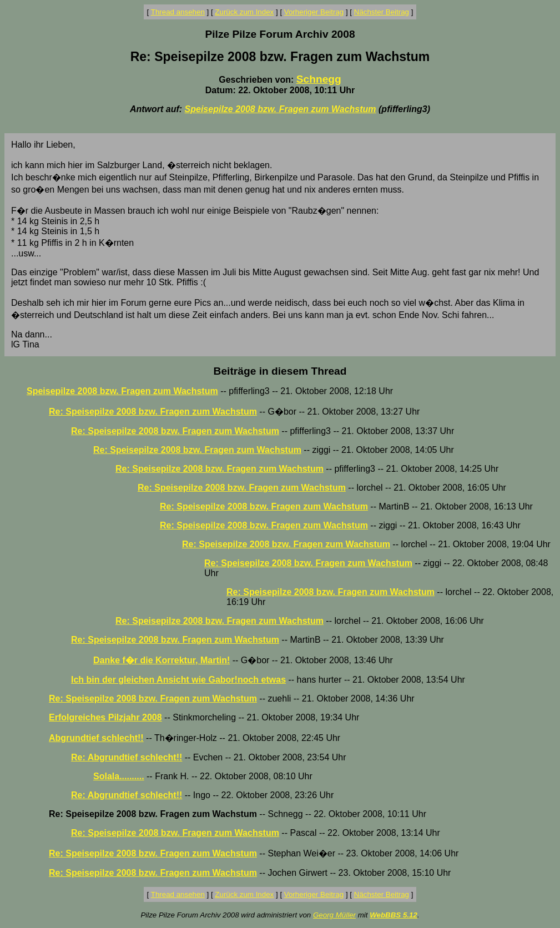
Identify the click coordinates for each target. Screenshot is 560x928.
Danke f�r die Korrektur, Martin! (162, 660)
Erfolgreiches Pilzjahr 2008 (105, 717)
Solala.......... (119, 776)
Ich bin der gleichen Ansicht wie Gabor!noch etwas (178, 680)
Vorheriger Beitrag (314, 12)
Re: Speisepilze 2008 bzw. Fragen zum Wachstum (153, 412)
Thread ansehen (178, 12)
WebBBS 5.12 (393, 915)
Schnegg (319, 79)
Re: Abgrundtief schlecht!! (127, 757)
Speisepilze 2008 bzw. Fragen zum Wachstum (281, 109)
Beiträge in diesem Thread (280, 371)
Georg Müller (334, 915)
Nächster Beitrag (382, 12)
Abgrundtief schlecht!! (96, 738)
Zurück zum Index (244, 12)
